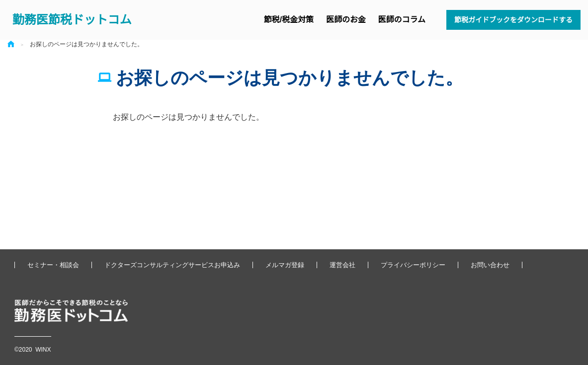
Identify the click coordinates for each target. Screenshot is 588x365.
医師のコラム (402, 20)
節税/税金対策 (289, 20)
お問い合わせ (490, 265)
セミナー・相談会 (53, 265)
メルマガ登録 (285, 265)
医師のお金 (346, 20)
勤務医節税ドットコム (72, 20)
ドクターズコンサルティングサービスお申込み (172, 265)
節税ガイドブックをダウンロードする (513, 20)
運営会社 (342, 265)
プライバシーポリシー (413, 265)
